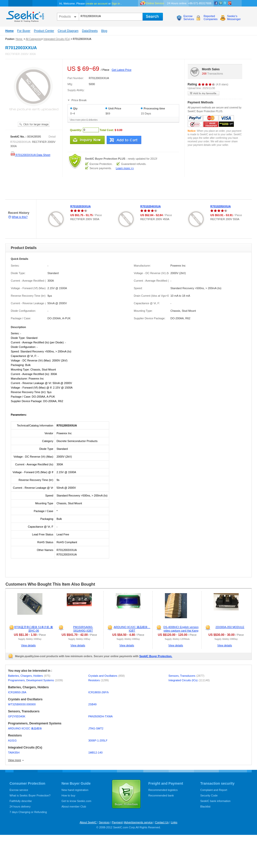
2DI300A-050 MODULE (230, 627)
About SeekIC (88, 822)
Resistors (99, 680)
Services (104, 822)
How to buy (68, 795)
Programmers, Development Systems (36, 680)
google (230, 3)
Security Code (209, 795)
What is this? (20, 217)
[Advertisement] (91, 188)
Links (174, 822)
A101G (12, 740)
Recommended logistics (163, 790)
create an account (97, 4)
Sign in (116, 4)
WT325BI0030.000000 (22, 704)
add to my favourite (204, 93)
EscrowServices (189, 18)
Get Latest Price (122, 70)
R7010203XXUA (80, 206)
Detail (52, 137)
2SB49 (92, 704)
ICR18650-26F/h (99, 692)
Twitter (225, 3)
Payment (117, 822)
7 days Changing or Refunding (28, 812)
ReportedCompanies (211, 18)
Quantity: (76, 130)
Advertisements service (139, 822)
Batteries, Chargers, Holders (29, 676)
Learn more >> (125, 168)
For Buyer (24, 31)
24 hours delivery (20, 807)
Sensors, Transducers (186, 676)
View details (28, 645)
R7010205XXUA (220, 206)
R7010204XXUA (150, 206)
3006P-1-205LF (98, 740)
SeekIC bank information (215, 801)
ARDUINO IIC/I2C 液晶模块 (25, 728)
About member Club (74, 807)
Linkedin (221, 3)
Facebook (216, 3)
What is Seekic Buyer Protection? (30, 795)
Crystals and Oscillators (107, 676)
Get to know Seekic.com (76, 801)
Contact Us (162, 822)
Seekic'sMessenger (234, 18)
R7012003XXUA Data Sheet (30, 155)
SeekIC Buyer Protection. (156, 656)
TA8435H (14, 753)
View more (15, 760)
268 (204, 74)
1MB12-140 (95, 753)
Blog (104, 31)
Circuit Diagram (68, 31)
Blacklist (205, 807)
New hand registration (75, 790)
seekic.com (25, 15)
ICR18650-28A (17, 692)
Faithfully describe (21, 801)
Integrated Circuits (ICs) (57, 39)
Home (9, 31)
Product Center (44, 31)
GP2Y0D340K (17, 716)
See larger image (34, 124)
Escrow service (19, 790)
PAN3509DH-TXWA (101, 716)
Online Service (155, 3)
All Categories (33, 39)
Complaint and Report (214, 790)
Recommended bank (161, 795)
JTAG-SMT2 (96, 728)
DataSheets (90, 31)
